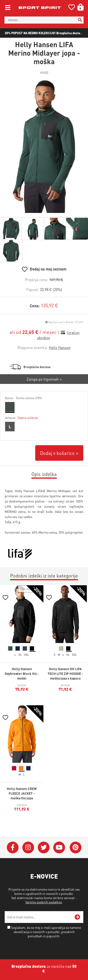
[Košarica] (79, 7)
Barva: (23, 398)
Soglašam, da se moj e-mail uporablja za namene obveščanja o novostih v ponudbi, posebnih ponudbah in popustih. (46, 932)
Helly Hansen (60, 347)
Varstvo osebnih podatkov (44, 902)
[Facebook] (13, 847)
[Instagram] (28, 847)
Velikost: (21, 418)
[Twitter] (44, 847)
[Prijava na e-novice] (77, 917)
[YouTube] (59, 847)
